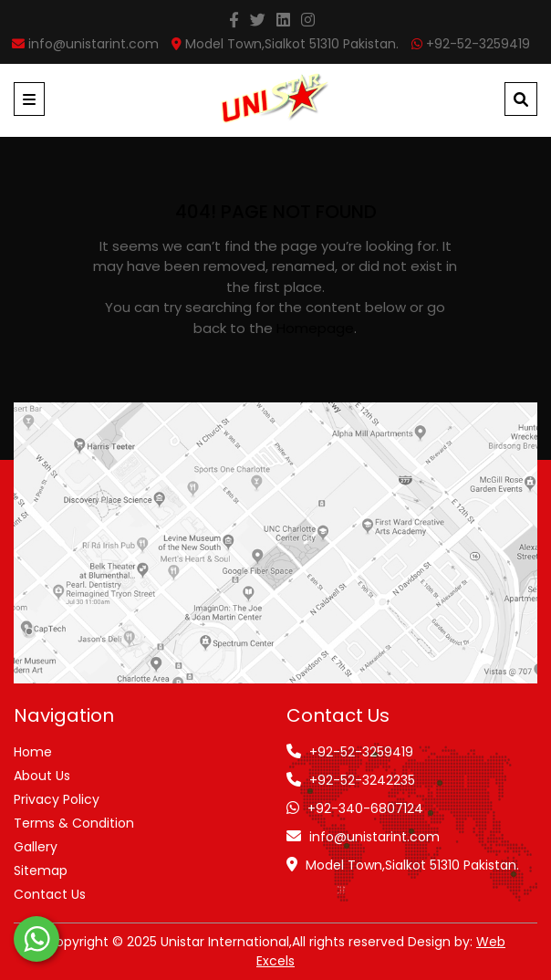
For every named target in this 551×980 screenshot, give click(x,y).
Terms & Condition (74, 823)
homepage (315, 328)
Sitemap (41, 871)
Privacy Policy (57, 799)
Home (33, 752)
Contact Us (50, 894)
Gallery (36, 847)
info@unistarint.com (374, 837)
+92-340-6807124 (365, 808)
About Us (42, 776)
